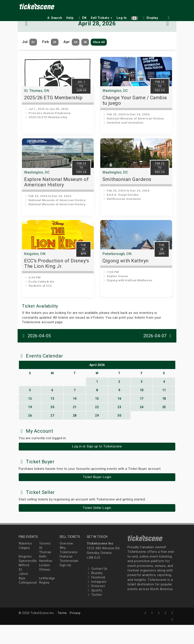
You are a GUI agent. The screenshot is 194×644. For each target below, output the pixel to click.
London (45, 584)
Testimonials (69, 580)
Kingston (25, 576)
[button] (134, 17)
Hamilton (46, 580)
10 (142, 409)
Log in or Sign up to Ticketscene (97, 466)
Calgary (24, 567)
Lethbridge (47, 598)
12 (30, 418)
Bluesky (95, 592)
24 (142, 426)
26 (30, 435)
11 (164, 409)
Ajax (22, 598)
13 (52, 418)
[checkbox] (150, 17)
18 (164, 418)
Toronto (45, 563)
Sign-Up (65, 584)
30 (119, 435)
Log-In (122, 18)
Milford (24, 584)
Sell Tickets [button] (101, 18)
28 (75, 435)
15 (97, 418)
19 (30, 426)
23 (119, 426)
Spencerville (28, 580)
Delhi (43, 576)
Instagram (97, 601)
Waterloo (25, 563)
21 (75, 426)
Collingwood (28, 602)
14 (75, 418)
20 (52, 426)
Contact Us (97, 588)
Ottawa (45, 589)
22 (97, 426)
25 (164, 426)
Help (70, 18)
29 (97, 435)
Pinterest (96, 605)
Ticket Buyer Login (97, 496)
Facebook (96, 596)
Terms (62, 632)
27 (52, 435)
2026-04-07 (158, 355)
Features (66, 576)
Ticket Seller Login (97, 527)
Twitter (94, 614)
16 (119, 418)
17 (142, 418)
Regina (44, 602)
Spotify (94, 609)
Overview (66, 563)
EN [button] (82, 18)
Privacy (75, 632)
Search (54, 18)
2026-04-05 (36, 355)
